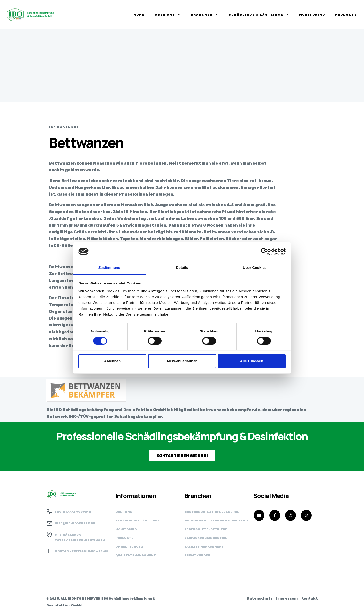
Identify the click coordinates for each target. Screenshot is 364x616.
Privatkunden (197, 555)
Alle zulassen (252, 361)
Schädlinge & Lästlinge (138, 521)
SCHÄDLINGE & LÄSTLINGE (259, 15)
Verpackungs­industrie (206, 538)
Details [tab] (182, 267)
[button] (182, 456)
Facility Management (204, 547)
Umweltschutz (129, 547)
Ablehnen (112, 361)
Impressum (287, 598)
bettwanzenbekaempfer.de (230, 410)
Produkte (124, 538)
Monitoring (312, 15)
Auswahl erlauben (182, 361)
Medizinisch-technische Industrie (217, 521)
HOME (139, 15)
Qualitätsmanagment (136, 555)
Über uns (124, 512)
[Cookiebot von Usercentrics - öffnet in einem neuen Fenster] (264, 252)
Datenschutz (260, 598)
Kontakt (310, 598)
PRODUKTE (346, 15)
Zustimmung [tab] (109, 267)
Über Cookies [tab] (255, 267)
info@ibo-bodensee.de (75, 523)
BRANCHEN (205, 15)
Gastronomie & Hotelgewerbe (212, 512)
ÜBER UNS (168, 15)
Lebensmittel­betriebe (206, 529)
